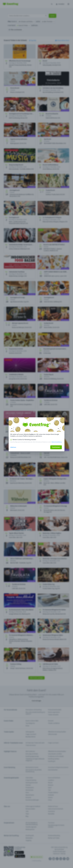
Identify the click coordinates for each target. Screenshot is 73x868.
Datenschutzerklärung (57, 442)
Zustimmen (56, 447)
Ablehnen (13, 447)
